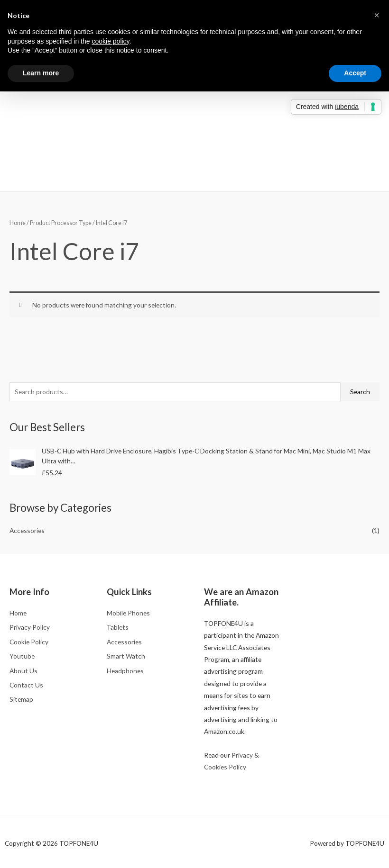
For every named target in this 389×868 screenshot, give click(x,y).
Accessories (27, 530)
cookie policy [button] (110, 41)
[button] (377, 15)
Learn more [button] (41, 73)
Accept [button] (355, 73)
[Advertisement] (194, 113)
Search (360, 392)
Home (18, 223)
